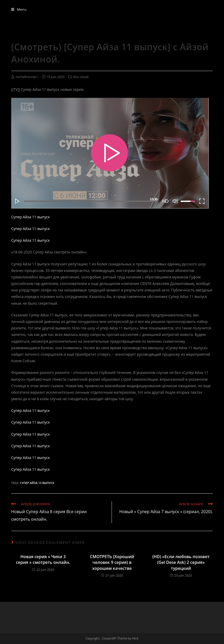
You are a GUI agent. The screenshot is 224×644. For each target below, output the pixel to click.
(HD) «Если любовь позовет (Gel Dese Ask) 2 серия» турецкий (181, 562)
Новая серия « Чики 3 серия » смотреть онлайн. (43, 559)
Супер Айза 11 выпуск (31, 217)
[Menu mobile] (19, 9)
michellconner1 (27, 77)
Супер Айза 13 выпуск (37, 483)
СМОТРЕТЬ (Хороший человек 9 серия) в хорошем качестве (112, 562)
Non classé (81, 77)
